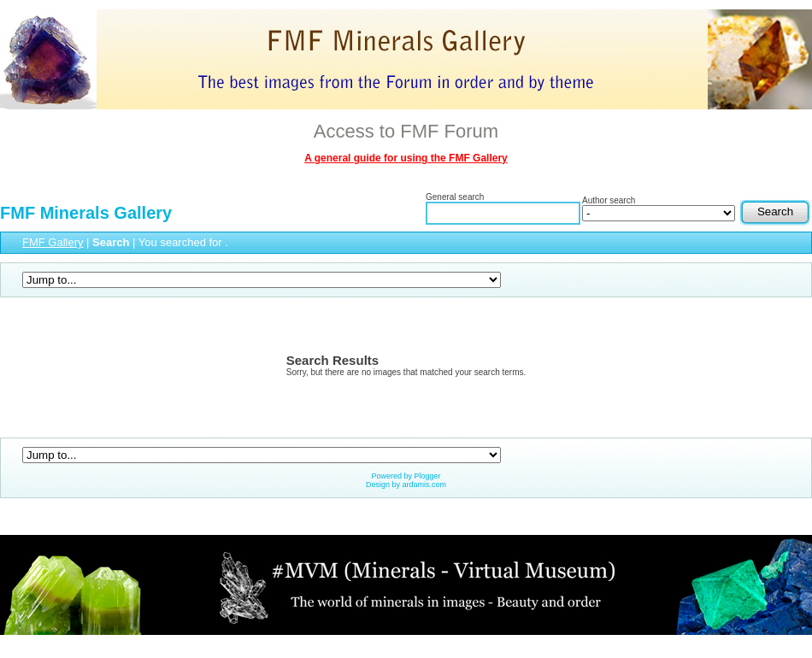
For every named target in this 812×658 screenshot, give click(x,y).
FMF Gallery (53, 242)
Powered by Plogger (406, 476)
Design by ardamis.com (406, 485)
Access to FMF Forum (406, 131)
